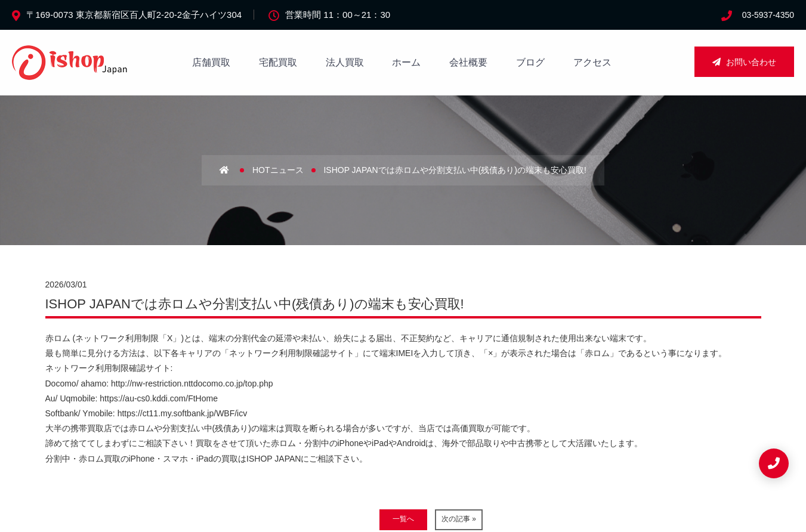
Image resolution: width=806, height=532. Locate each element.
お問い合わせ (744, 62)
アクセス (592, 62)
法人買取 (345, 62)
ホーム (406, 62)
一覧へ (403, 519)
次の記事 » (459, 519)
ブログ (530, 62)
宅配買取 (278, 62)
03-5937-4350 (768, 15)
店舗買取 (211, 62)
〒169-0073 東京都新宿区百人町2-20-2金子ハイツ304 (134, 15)
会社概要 (468, 62)
